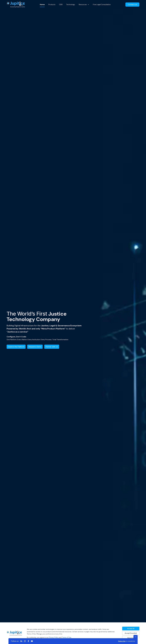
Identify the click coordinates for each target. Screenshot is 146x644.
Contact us (132, 4)
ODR (61, 4)
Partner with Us (52, 347)
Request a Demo (35, 347)
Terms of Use (67, 637)
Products (52, 4)
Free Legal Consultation (102, 4)
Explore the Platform (16, 347)
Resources (84, 4)
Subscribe (122, 641)
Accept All (131, 628)
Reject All (131, 638)
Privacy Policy (54, 637)
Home (42, 4)
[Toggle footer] (136, 637)
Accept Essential (131, 633)
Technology (71, 4)
